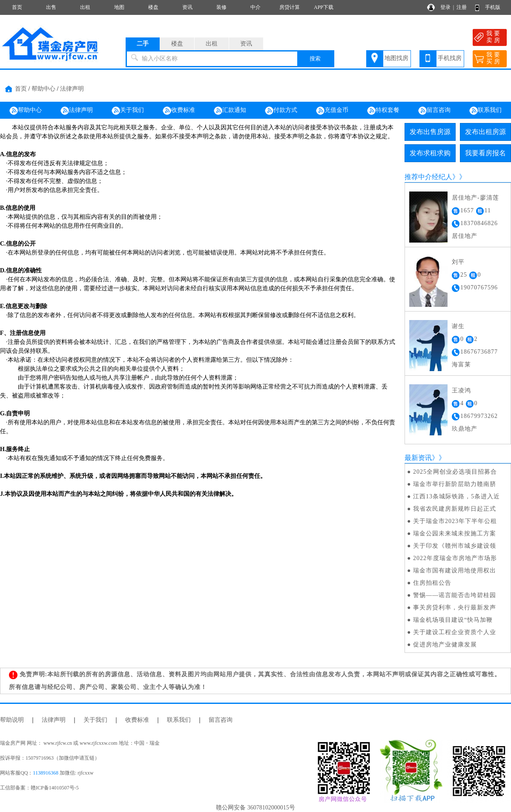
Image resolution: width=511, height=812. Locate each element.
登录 (445, 7)
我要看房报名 (485, 153)
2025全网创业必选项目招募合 (455, 472)
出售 (51, 7)
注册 (462, 7)
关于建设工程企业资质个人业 (455, 632)
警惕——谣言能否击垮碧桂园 (455, 595)
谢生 (458, 326)
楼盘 (153, 7)
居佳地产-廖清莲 (475, 198)
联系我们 (485, 111)
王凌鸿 (461, 390)
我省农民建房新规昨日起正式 (455, 509)
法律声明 (72, 89)
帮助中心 (43, 89)
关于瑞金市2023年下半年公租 (455, 521)
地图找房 (396, 58)
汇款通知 (230, 111)
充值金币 (332, 111)
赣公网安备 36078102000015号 (255, 808)
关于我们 (128, 111)
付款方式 (281, 111)
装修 (221, 7)
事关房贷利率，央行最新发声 (455, 608)
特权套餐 (383, 111)
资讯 (187, 7)
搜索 (315, 59)
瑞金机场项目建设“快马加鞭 (453, 620)
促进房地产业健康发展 (445, 645)
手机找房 (450, 58)
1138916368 (46, 773)
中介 (255, 7)
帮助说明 (12, 720)
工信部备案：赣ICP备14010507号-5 (39, 788)
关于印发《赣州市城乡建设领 (455, 546)
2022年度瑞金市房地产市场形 (455, 558)
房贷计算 (290, 7)
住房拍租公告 (432, 583)
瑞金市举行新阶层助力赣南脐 (455, 484)
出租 (85, 7)
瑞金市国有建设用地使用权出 (455, 570)
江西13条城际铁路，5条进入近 (456, 496)
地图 (119, 7)
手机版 (493, 7)
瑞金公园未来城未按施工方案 (455, 533)
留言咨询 (434, 111)
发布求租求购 (430, 153)
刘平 (458, 262)
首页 (17, 7)
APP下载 (324, 7)
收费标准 (179, 111)
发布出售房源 (430, 132)
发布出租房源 (485, 132)
